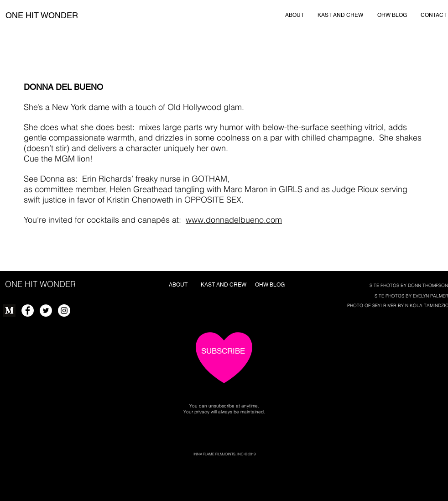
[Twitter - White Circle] (46, 311)
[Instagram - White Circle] (64, 311)
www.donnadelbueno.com (234, 220)
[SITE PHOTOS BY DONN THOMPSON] (409, 285)
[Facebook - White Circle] (28, 311)
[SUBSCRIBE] (223, 351)
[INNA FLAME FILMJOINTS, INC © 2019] (224, 454)
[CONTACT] (434, 15)
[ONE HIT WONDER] (42, 15)
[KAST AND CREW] (340, 15)
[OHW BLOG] (392, 15)
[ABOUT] (294, 15)
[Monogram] (9, 311)
